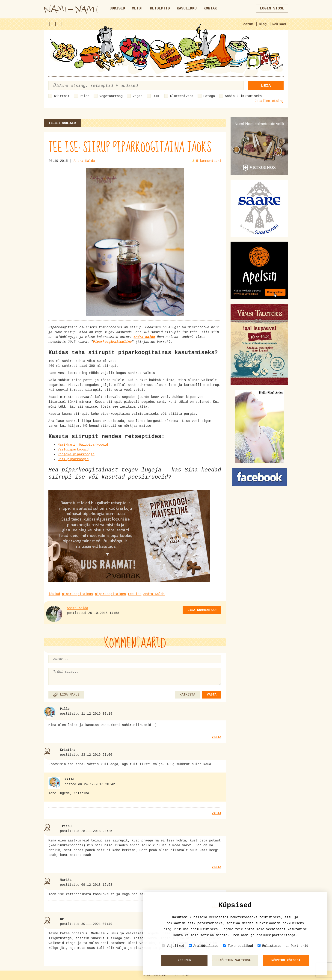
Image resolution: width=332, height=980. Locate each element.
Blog (263, 24)
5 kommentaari (209, 161)
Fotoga (209, 96)
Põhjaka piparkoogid (76, 454)
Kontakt (211, 9)
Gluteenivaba (182, 96)
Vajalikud (173, 946)
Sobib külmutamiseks (243, 96)
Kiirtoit (62, 96)
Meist (137, 9)
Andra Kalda (84, 161)
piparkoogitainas (77, 594)
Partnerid (297, 946)
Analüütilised (204, 946)
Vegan (137, 96)
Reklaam (279, 24)
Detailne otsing (269, 101)
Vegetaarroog (111, 96)
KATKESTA (187, 695)
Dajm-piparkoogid (73, 459)
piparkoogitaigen (110, 594)
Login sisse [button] (272, 9)
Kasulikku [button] (187, 9)
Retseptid (160, 9)
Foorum (247, 24)
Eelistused (270, 946)
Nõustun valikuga (235, 960)
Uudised (117, 9)
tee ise (135, 594)
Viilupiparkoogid (73, 450)
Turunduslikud (238, 946)
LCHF (156, 96)
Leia (266, 86)
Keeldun (185, 960)
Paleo (85, 96)
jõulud (54, 594)
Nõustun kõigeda (286, 960)
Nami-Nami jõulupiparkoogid (83, 445)
